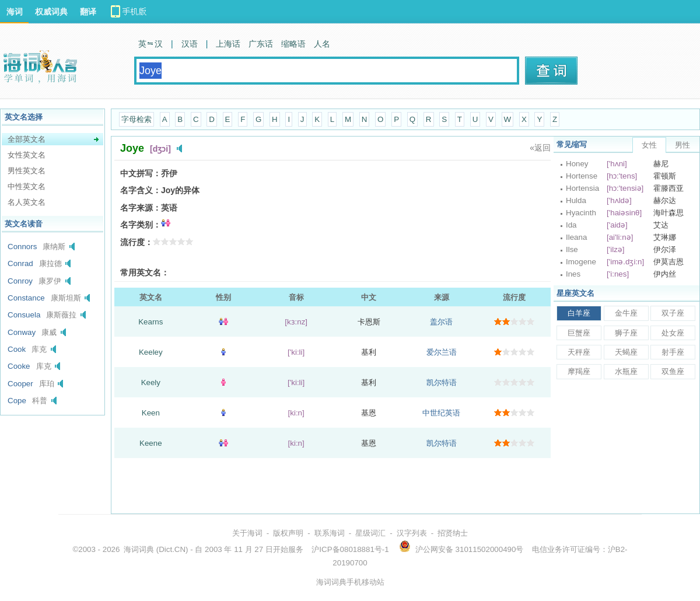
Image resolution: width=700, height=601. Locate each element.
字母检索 (136, 119)
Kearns (150, 322)
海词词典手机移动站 (350, 582)
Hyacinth (581, 213)
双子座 (673, 313)
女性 (649, 145)
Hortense (582, 176)
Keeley (151, 352)
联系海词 (330, 533)
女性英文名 (27, 155)
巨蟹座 (579, 333)
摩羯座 (579, 371)
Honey (577, 164)
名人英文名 (27, 202)
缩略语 (293, 44)
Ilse (572, 249)
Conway (22, 332)
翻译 (88, 12)
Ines (573, 274)
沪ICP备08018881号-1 (350, 549)
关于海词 (247, 533)
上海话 (228, 44)
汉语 (190, 44)
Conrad (20, 263)
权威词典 (51, 12)
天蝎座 (626, 352)
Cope (17, 401)
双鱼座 (673, 371)
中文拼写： (141, 173)
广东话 (261, 44)
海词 (15, 12)
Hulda (576, 200)
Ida (571, 225)
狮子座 (626, 333)
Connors (22, 247)
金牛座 (626, 313)
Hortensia (582, 188)
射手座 (673, 352)
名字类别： (141, 225)
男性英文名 (27, 171)
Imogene (581, 262)
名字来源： (141, 208)
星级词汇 (370, 533)
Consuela (24, 315)
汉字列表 (412, 533)
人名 (322, 44)
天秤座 (579, 352)
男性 (682, 145)
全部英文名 (27, 139)
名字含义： (141, 190)
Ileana (576, 237)
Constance (26, 298)
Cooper (20, 384)
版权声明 (288, 533)
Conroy (20, 281)
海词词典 (139, 549)
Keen (151, 413)
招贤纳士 (453, 533)
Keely (151, 382)
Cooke (19, 366)
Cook (17, 349)
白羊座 (579, 313)
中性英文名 (27, 186)
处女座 (673, 333)
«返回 (540, 148)
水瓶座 (626, 371)
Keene (151, 443)
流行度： (136, 242)
